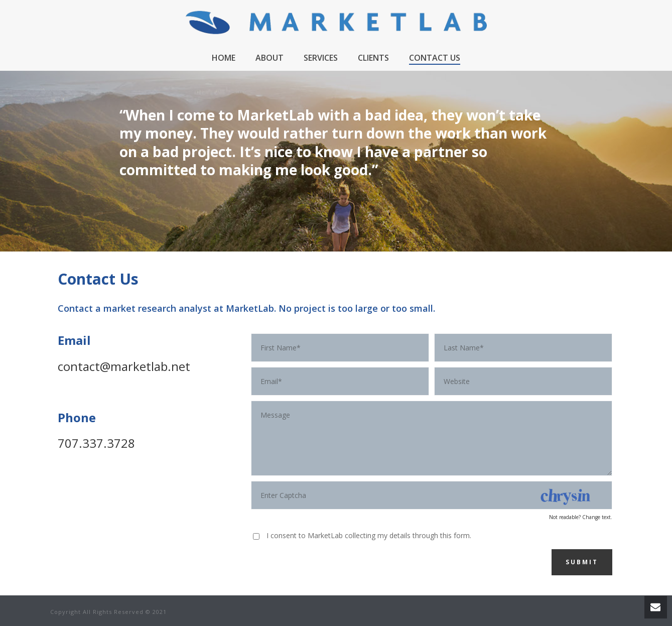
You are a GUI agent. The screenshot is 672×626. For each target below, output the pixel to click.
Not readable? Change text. (581, 517)
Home (224, 58)
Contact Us (435, 58)
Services (321, 58)
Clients (373, 58)
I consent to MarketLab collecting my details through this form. (369, 535)
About (270, 58)
